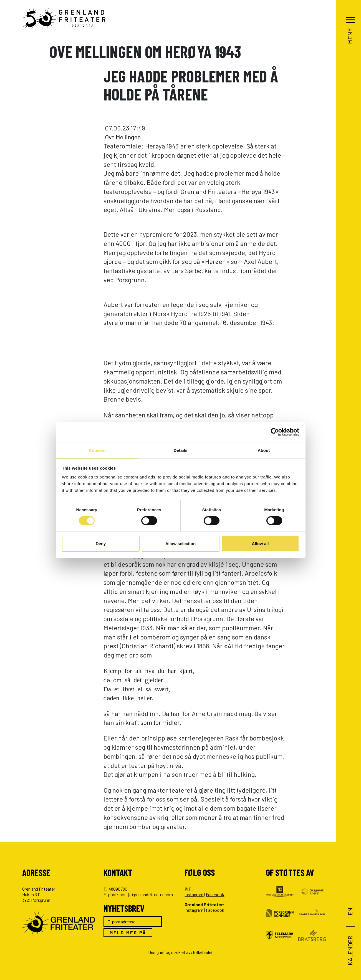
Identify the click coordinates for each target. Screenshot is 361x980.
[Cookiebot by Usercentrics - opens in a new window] (275, 432)
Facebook (215, 894)
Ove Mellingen (125, 137)
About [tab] (264, 450)
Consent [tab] (97, 450)
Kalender (350, 951)
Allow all (260, 544)
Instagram (194, 894)
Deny (101, 544)
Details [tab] (181, 450)
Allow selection (180, 544)
